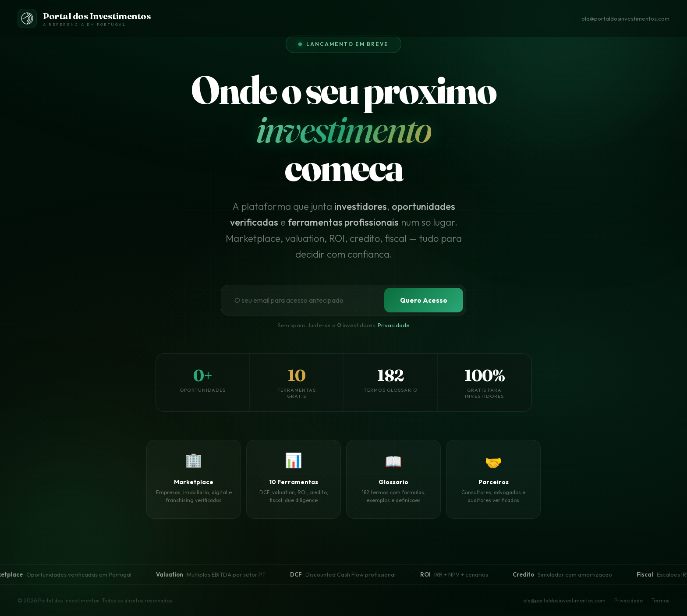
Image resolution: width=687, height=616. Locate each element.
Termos (660, 600)
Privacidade (629, 600)
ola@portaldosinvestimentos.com (625, 18)
